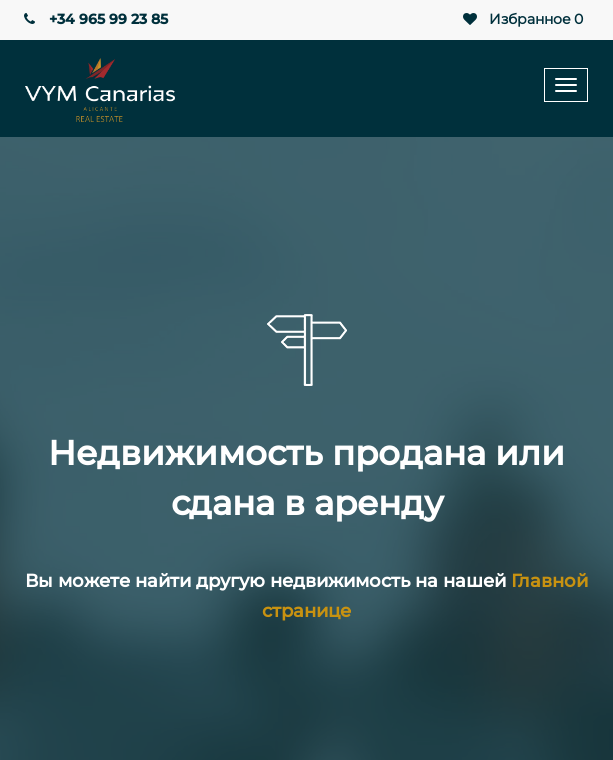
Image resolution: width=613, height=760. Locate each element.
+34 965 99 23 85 (94, 19)
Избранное (521, 19)
